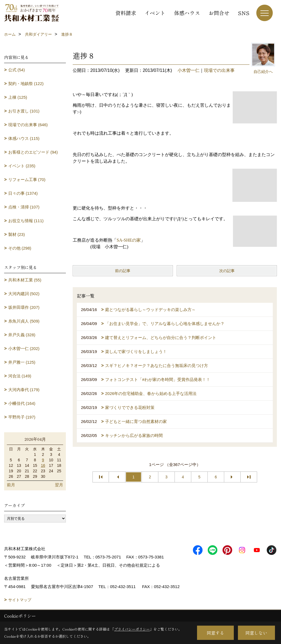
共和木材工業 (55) (25, 280)
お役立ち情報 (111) (26, 221)
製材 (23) (17, 234)
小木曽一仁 (189, 70)
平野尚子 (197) (22, 417)
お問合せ (219, 13)
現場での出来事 (219, 70)
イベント (155, 13)
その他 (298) (20, 248)
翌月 (59, 485)
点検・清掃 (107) (24, 207)
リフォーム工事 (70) (27, 180)
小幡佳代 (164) (22, 403)
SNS (244, 13)
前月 (11, 485)
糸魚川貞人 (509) (24, 321)
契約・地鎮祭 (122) (26, 84)
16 (43, 465)
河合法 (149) (20, 376)
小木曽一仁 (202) (24, 348)
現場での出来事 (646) (28, 125)
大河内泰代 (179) (24, 390)
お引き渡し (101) (24, 111)
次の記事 (227, 271)
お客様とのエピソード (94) (33, 152)
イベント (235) (22, 166)
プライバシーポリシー (132, 629)
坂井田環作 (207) (24, 307)
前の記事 (123, 271)
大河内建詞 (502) (24, 294)
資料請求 (126, 13)
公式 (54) (17, 70)
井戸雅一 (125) (22, 362)
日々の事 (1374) (23, 193)
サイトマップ (20, 600)
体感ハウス (187, 13)
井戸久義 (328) (22, 335)
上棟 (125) (18, 97)
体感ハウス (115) (24, 138)
